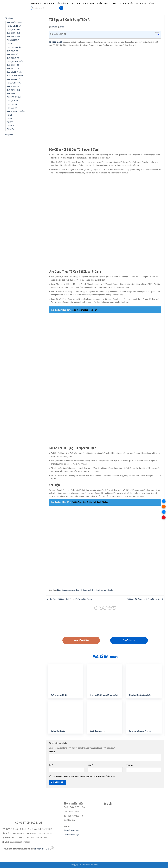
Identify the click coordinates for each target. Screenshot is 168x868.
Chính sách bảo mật (71, 835)
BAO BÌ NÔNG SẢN (126, 3)
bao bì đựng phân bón (98, 731)
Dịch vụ (76, 3)
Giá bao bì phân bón (58, 731)
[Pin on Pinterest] (110, 608)
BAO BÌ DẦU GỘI (13, 51)
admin (62, 27)
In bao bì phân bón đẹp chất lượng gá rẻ (104, 695)
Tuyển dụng (102, 3)
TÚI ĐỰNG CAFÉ (13, 101)
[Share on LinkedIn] (114, 608)
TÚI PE (152, 3)
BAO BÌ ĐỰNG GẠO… (14, 33)
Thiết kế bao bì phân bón (59, 695)
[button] (156, 35)
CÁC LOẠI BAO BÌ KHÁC (15, 76)
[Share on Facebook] (96, 608)
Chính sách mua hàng (72, 830)
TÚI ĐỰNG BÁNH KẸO (14, 26)
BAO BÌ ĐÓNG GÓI (13, 65)
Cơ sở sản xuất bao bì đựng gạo (140, 731)
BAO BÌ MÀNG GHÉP (14, 79)
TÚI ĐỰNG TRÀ (12, 104)
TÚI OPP (10, 122)
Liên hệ (113, 3)
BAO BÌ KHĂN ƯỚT (13, 58)
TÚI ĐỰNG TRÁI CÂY (14, 47)
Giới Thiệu (49, 3)
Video (85, 3)
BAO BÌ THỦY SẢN (13, 86)
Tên (51, 765)
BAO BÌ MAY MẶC (13, 54)
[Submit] (61, 8)
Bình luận (53, 752)
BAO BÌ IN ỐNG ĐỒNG (14, 22)
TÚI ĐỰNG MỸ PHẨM (14, 83)
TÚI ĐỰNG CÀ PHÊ (13, 30)
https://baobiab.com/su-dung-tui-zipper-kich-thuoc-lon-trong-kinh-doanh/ (85, 590)
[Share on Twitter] (101, 608)
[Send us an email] (52, 848)
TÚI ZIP (10, 115)
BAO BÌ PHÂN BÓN (14, 37)
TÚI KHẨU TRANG (13, 40)
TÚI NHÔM (11, 129)
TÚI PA (10, 44)
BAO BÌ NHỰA (141, 3)
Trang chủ (36, 3)
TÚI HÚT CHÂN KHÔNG (15, 97)
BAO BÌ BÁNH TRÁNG (14, 72)
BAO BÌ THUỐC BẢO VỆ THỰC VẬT (19, 111)
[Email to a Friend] (105, 608)
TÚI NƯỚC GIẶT (13, 108)
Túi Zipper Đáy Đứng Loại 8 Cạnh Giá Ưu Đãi (145, 599)
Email (90, 765)
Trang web (130, 765)
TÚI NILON (11, 126)
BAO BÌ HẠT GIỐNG (14, 69)
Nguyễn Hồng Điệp (42, 849)
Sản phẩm (63, 3)
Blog (92, 3)
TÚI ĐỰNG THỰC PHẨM (15, 62)
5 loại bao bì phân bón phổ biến (140, 695)
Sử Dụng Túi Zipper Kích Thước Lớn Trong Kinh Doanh (69, 599)
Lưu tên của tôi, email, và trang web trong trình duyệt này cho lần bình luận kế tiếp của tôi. (84, 776)
